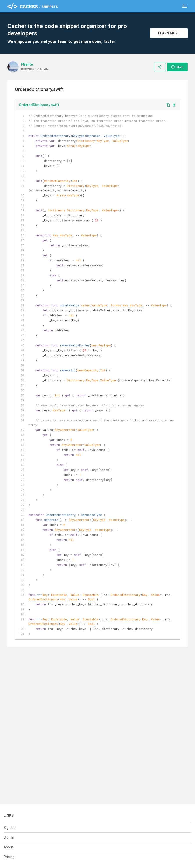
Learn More (169, 33)
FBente (27, 64)
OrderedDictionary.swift (39, 105)
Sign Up (10, 828)
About (9, 847)
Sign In (9, 837)
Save (177, 67)
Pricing (9, 857)
